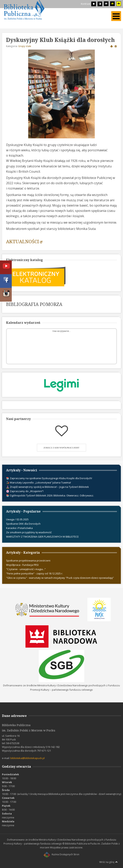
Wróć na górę (109, 862)
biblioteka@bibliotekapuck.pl (28, 758)
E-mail (116, 46)
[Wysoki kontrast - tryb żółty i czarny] (119, 4)
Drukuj (112, 46)
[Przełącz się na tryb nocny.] (100, 4)
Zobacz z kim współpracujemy (62, 448)
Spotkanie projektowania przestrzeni (28, 561)
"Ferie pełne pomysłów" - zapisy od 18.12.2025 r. (34, 573)
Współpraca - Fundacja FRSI (22, 565)
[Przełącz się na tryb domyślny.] (94, 4)
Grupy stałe (25, 46)
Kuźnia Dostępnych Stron (62, 854)
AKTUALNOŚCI (23, 241)
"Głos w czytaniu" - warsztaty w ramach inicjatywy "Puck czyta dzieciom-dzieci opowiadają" (60, 578)
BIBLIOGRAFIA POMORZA (34, 304)
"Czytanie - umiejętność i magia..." (26, 569)
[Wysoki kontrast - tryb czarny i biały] (106, 4)
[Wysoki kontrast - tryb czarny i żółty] (112, 4)
